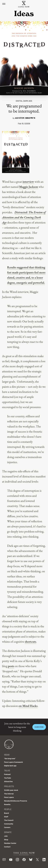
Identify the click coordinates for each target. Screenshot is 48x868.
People (8, 809)
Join (6, 836)
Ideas (7, 755)
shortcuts (30, 642)
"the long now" (10, 758)
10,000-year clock (11, 790)
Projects (9, 786)
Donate (8, 832)
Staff (6, 817)
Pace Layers (9, 797)
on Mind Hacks (28, 706)
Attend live (8, 781)
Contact (7, 847)
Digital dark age (24, 101)
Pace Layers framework (13, 762)
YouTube (8, 778)
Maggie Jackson (29, 187)
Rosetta (7, 804)
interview (28, 182)
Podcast (7, 774)
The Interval (9, 794)
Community (9, 824)
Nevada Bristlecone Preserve (16, 801)
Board (6, 813)
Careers (7, 827)
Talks (7, 770)
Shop (6, 840)
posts (11, 666)
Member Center (10, 843)
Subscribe (39, 727)
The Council (9, 820)
